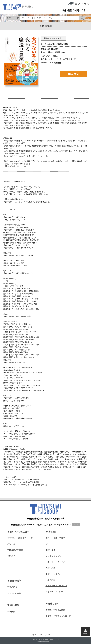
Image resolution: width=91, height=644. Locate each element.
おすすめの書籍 (14, 593)
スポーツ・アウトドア (55, 562)
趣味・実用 (50, 550)
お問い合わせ (81, 10)
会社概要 (67, 10)
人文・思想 (50, 568)
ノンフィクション (53, 556)
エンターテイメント (54, 574)
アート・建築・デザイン (56, 586)
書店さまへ (82, 4)
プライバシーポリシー (41, 634)
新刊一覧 (11, 544)
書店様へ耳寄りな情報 (55, 610)
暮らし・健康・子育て (55, 538)
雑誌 (48, 544)
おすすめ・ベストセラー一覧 (20, 538)
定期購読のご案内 (15, 550)
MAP (76, 524)
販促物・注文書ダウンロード (58, 616)
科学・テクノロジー (54, 592)
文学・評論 (50, 580)
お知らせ (11, 556)
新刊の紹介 (12, 587)
